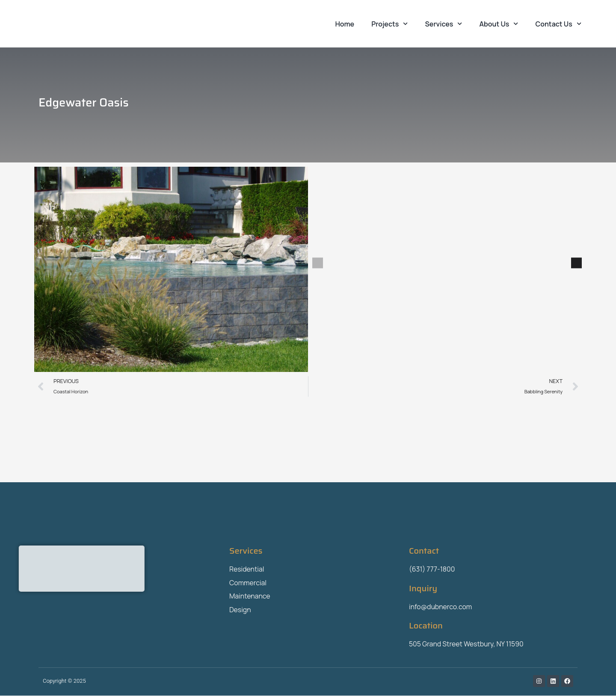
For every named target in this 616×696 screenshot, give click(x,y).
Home (345, 24)
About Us (499, 24)
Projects (389, 24)
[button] (318, 263)
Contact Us (558, 24)
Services (444, 24)
